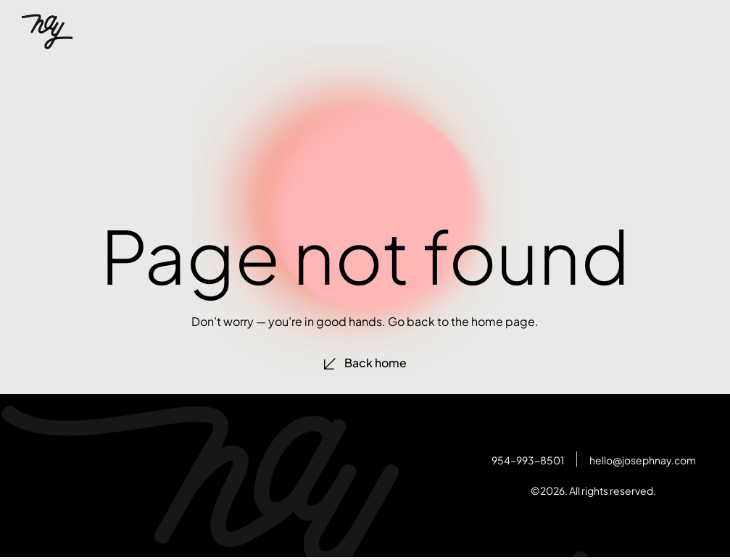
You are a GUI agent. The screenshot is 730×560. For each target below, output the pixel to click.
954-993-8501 (528, 460)
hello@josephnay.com (643, 460)
